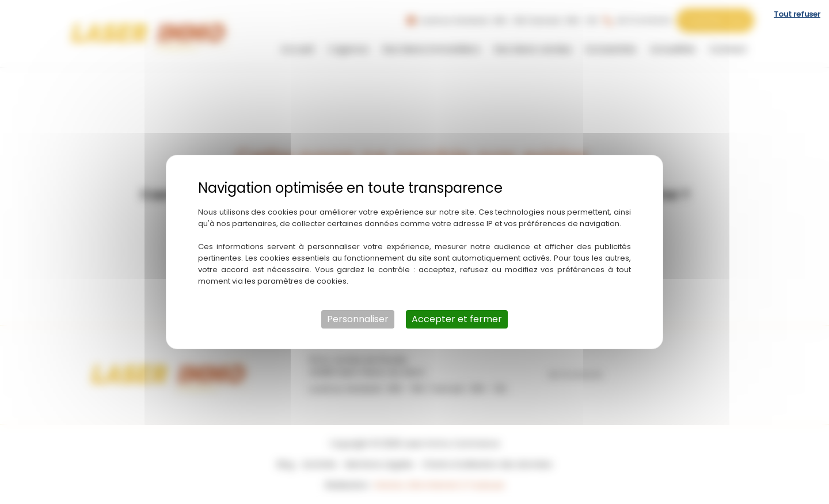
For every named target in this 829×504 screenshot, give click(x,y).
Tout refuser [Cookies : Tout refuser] (797, 14)
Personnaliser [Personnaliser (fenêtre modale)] (358, 319)
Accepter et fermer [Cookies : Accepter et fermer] (457, 319)
